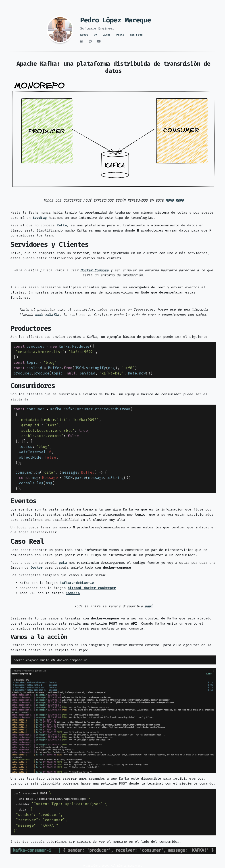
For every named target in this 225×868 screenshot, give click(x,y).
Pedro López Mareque (115, 20)
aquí (149, 606)
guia (63, 563)
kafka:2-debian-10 (77, 583)
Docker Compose (94, 270)
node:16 (73, 593)
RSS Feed (136, 35)
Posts (120, 35)
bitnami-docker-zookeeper (92, 588)
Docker (37, 568)
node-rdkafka (47, 315)
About (84, 35)
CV (95, 35)
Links (107, 35)
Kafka (62, 225)
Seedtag (40, 218)
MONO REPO (175, 200)
